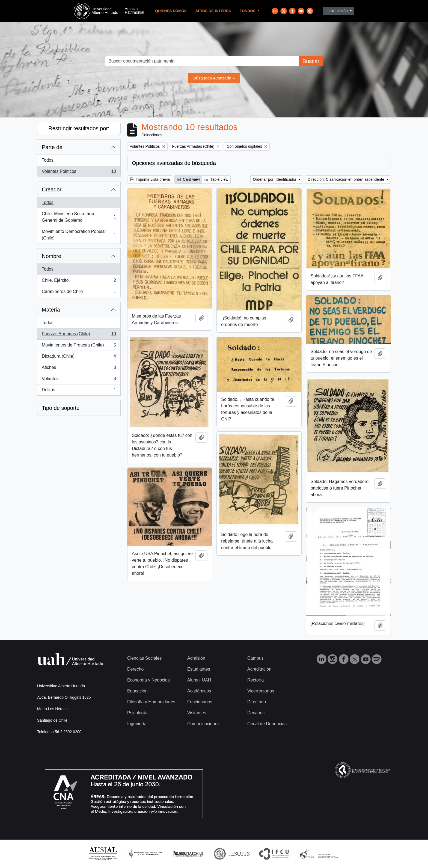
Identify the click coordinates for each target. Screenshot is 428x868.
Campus (255, 658)
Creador (52, 189)
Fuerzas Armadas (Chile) (79, 335)
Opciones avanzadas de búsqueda (174, 163)
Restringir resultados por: (79, 128)
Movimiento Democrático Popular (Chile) (79, 235)
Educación (137, 691)
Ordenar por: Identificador (275, 179)
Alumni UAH (199, 680)
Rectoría (255, 680)
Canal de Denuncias (267, 724)
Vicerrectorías (261, 691)
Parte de (52, 147)
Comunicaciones (203, 724)
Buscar (311, 61)
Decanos (256, 713)
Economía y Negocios (148, 680)
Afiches (79, 369)
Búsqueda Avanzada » (214, 78)
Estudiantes (199, 669)
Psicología (137, 713)
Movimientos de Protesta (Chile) (79, 346)
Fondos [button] (248, 11)
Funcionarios (200, 702)
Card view (188, 179)
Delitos (79, 391)
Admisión (196, 658)
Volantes (79, 380)
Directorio (257, 702)
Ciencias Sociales (144, 658)
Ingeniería (137, 724)
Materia (51, 310)
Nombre (51, 256)
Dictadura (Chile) (79, 357)
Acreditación (259, 669)
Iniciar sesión (337, 11)
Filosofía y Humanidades (151, 702)
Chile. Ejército (79, 282)
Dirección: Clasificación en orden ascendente (346, 179)
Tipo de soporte (61, 408)
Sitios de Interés (213, 11)
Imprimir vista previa (150, 179)
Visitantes (197, 713)
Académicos (199, 691)
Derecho (135, 669)
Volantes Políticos (79, 173)
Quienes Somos (171, 11)
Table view (216, 179)
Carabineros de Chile (79, 293)
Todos (48, 160)
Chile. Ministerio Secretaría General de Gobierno (79, 217)
